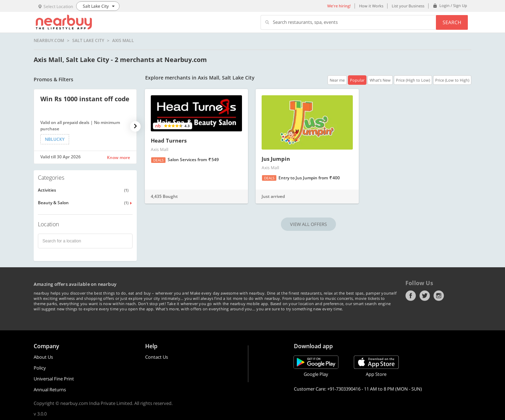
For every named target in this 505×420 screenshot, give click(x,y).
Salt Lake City (88, 41)
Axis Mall (123, 41)
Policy (40, 368)
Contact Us (157, 357)
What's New (380, 80)
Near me (337, 80)
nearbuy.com (49, 41)
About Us (43, 357)
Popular (357, 80)
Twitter (425, 296)
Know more (119, 157)
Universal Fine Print (54, 379)
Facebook (411, 296)
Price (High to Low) (413, 80)
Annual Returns (50, 390)
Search (452, 22)
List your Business (408, 6)
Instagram (439, 296)
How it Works (371, 6)
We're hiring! (339, 6)
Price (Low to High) (452, 80)
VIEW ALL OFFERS (308, 224)
